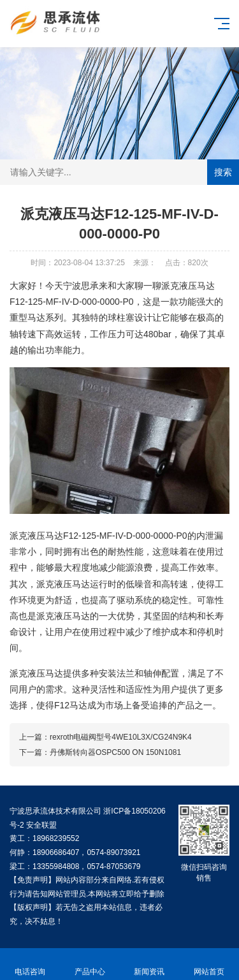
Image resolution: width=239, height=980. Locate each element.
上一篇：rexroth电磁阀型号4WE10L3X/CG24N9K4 (105, 737)
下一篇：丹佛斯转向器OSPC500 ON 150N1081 (100, 752)
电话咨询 (30, 964)
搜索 (223, 172)
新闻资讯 (150, 964)
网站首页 (209, 964)
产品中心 (90, 964)
